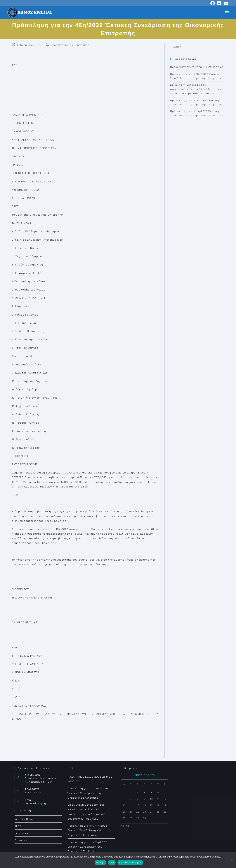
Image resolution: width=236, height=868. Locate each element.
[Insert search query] (197, 47)
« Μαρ (125, 826)
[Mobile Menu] (227, 12)
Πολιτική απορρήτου (130, 863)
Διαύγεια (21, 840)
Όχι (112, 863)
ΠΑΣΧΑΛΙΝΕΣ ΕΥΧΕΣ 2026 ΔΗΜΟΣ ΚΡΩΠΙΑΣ (197, 67)
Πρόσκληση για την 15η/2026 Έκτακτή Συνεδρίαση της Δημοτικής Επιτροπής (88, 793)
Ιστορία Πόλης (25, 819)
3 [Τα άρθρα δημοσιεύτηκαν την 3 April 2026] (151, 792)
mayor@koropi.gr (36, 803)
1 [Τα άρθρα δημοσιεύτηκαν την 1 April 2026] (138, 792)
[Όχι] (231, 860)
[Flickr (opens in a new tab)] (219, 3)
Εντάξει (100, 863)
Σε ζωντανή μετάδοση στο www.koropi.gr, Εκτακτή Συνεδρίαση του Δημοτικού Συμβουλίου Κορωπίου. (196, 89)
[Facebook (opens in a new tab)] (213, 3)
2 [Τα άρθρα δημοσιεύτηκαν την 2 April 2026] (145, 792)
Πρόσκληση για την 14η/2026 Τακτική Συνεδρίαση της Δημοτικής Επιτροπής (88, 830)
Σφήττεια (21, 833)
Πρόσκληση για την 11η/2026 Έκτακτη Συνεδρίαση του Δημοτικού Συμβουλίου (87, 847)
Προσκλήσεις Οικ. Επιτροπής (70, 45)
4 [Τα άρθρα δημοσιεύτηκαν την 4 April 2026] (158, 792)
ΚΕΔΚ (18, 826)
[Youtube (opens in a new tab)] (225, 3)
